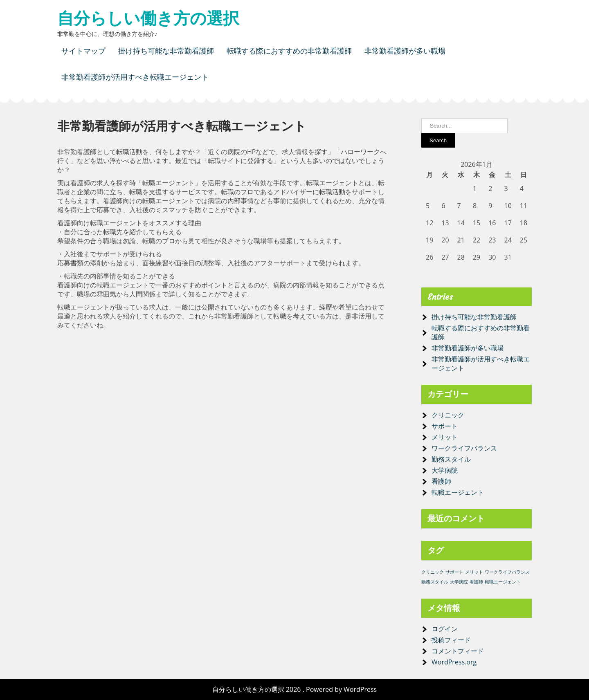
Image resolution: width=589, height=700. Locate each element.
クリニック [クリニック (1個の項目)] (433, 572)
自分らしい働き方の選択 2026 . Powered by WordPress (294, 689)
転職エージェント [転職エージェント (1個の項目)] (503, 582)
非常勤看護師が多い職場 (405, 51)
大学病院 (445, 470)
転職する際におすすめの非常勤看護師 (289, 51)
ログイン (445, 629)
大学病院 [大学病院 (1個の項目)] (459, 582)
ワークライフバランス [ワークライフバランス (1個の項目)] (507, 572)
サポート (445, 426)
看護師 (441, 481)
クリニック (448, 415)
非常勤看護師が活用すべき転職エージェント (135, 77)
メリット (445, 437)
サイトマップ (83, 51)
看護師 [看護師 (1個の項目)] (476, 582)
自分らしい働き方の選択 (148, 18)
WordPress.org (454, 662)
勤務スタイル (451, 459)
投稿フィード (451, 640)
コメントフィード (458, 651)
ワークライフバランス (464, 448)
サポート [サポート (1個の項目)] (454, 572)
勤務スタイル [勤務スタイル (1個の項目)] (435, 582)
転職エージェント (458, 492)
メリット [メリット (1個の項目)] (474, 572)
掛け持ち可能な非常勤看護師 (166, 51)
